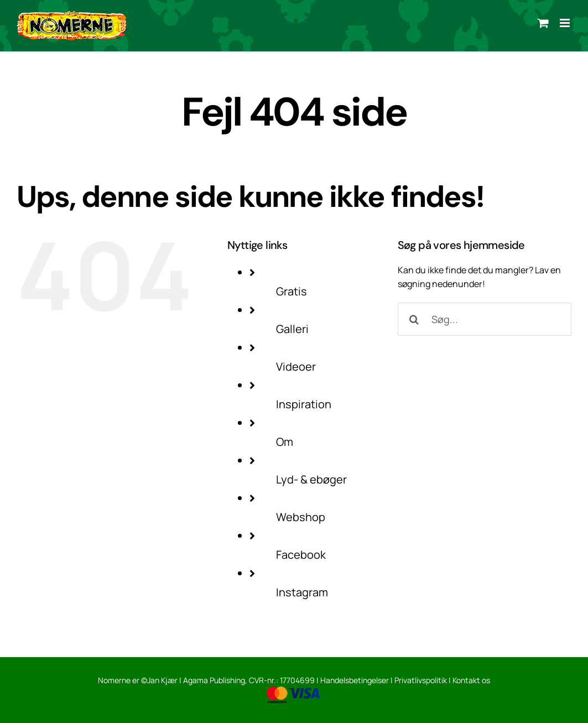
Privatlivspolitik (421, 680)
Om (285, 442)
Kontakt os (471, 680)
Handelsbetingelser (355, 680)
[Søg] (414, 319)
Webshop (301, 517)
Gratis (292, 291)
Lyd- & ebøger (311, 479)
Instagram (302, 592)
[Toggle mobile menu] (566, 23)
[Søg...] (485, 319)
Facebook (301, 555)
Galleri (292, 329)
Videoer (296, 366)
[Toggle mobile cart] (543, 23)
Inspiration (304, 404)
